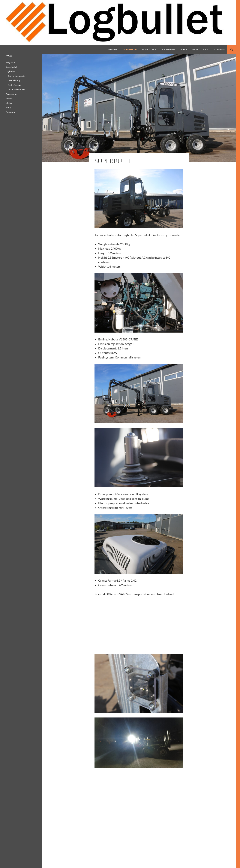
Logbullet (148, 49)
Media (195, 49)
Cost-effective (14, 85)
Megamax (114, 49)
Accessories (168, 49)
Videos (183, 49)
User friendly (14, 80)
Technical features (16, 89)
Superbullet (130, 49)
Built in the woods (16, 76)
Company (220, 49)
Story (206, 49)
